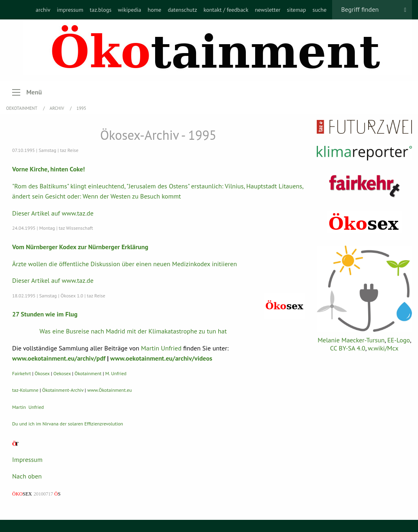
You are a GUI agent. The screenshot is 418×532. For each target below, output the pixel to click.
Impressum (27, 459)
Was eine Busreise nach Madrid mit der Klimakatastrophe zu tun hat (133, 331)
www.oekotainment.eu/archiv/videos (161, 358)
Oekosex (62, 373)
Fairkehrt (21, 373)
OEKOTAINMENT (22, 108)
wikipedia (129, 10)
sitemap (296, 10)
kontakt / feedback (226, 10)
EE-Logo (399, 340)
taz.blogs (101, 10)
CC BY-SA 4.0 (348, 348)
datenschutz (182, 10)
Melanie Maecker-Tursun (351, 340)
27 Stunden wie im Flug (45, 314)
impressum (70, 10)
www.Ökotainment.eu (109, 390)
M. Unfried (116, 373)
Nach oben (27, 476)
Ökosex (42, 373)
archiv (43, 10)
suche (320, 10)
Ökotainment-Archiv (63, 390)
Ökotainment (88, 373)
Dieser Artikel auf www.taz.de (53, 213)
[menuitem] (43, 10)
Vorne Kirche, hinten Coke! (49, 169)
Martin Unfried (161, 348)
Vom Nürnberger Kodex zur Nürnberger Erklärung (80, 247)
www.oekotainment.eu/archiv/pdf (59, 358)
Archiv (58, 108)
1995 (81, 108)
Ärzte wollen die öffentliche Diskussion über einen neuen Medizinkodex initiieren (125, 264)
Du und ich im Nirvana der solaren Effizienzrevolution (68, 424)
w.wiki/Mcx (383, 348)
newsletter (268, 10)
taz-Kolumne (25, 390)
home (154, 10)
